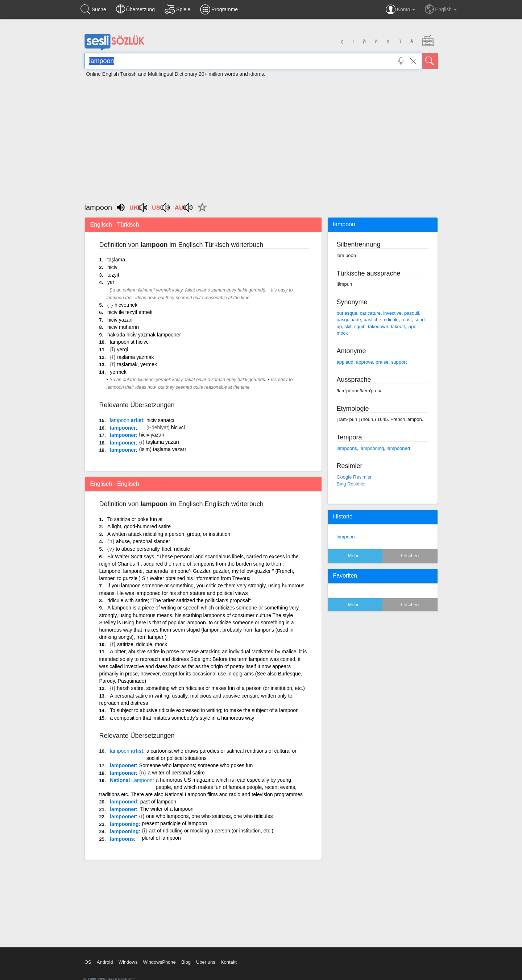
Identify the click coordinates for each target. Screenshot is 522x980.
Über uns (206, 962)
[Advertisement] (261, 137)
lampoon (346, 537)
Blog (186, 962)
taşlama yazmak (135, 357)
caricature (370, 313)
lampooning (124, 824)
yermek (118, 372)
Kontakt (229, 962)
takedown (378, 326)
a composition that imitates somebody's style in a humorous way (182, 718)
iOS (87, 962)
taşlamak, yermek (137, 364)
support (399, 362)
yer (111, 282)
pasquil (412, 313)
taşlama (116, 260)
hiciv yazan (120, 320)
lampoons (122, 839)
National (131, 780)
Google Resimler (354, 477)
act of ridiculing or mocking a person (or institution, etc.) (211, 831)
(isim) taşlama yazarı (163, 449)
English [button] (441, 9)
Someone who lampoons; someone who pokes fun (196, 765)
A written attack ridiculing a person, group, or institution (169, 534)
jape (412, 326)
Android (105, 962)
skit (348, 326)
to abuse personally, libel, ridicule (153, 549)
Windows (128, 962)
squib (360, 326)
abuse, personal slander (143, 541)
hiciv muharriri (123, 327)
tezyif (113, 275)
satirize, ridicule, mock (142, 644)
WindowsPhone (159, 962)
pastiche (372, 320)
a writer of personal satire (176, 773)
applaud (345, 362)
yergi (123, 350)
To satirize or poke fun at (135, 519)
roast (407, 320)
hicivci (178, 427)
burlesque (347, 313)
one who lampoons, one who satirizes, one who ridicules (209, 816)
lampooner (123, 428)
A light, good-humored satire (139, 526)
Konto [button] (400, 9)
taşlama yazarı (163, 442)
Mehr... (355, 556)
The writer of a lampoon (167, 809)
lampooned (123, 802)
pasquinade (349, 320)
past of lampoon (158, 802)
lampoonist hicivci (130, 342)
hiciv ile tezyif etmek (130, 312)
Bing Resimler (351, 484)
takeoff (398, 326)
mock (342, 333)
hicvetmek (126, 305)
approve (364, 362)
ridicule (391, 320)
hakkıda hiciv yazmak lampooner (144, 335)
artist (127, 420)
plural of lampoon (161, 838)
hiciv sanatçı (160, 420)
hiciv (112, 267)
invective (392, 313)
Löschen (410, 556)
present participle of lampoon (174, 823)
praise (382, 362)
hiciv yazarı (152, 435)
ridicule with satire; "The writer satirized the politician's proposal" (179, 600)
